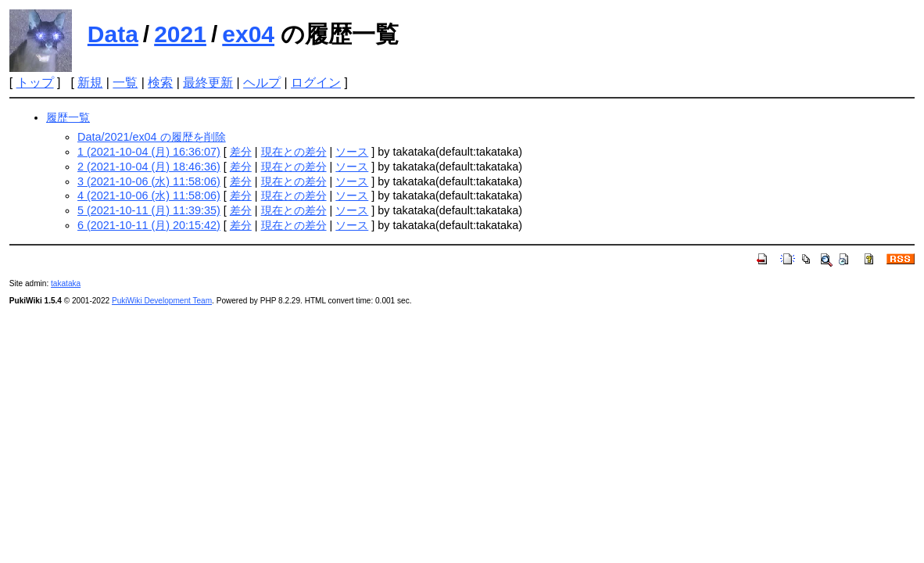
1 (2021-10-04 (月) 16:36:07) (149, 152)
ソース (352, 152)
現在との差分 (294, 152)
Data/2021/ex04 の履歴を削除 (152, 137)
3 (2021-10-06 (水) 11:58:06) (149, 181)
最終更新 (208, 82)
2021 (180, 34)
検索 (160, 82)
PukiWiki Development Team (162, 301)
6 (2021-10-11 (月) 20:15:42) (149, 225)
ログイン (316, 82)
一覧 (125, 82)
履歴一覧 (68, 117)
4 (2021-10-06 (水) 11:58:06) (149, 195)
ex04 (248, 34)
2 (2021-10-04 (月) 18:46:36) (149, 167)
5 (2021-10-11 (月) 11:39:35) (149, 210)
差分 (241, 152)
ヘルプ (262, 82)
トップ (35, 82)
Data (113, 34)
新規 (90, 82)
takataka (66, 283)
